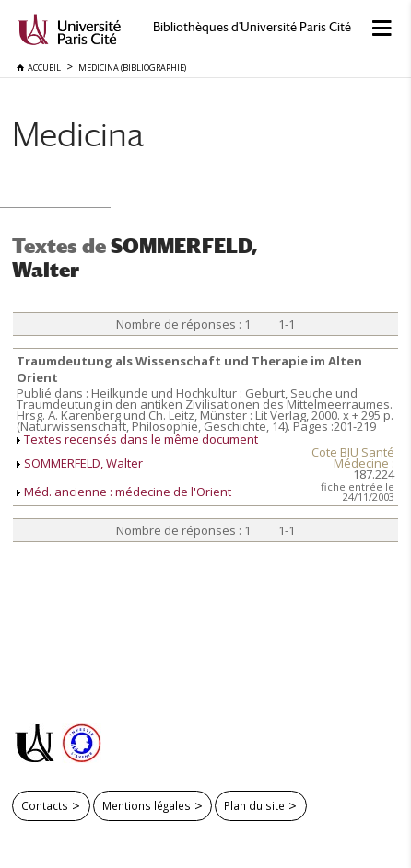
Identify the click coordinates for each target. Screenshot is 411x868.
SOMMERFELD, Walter (83, 463)
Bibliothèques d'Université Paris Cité (252, 27)
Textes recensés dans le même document (141, 439)
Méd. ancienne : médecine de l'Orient (128, 492)
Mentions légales (147, 805)
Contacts (45, 805)
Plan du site (254, 805)
